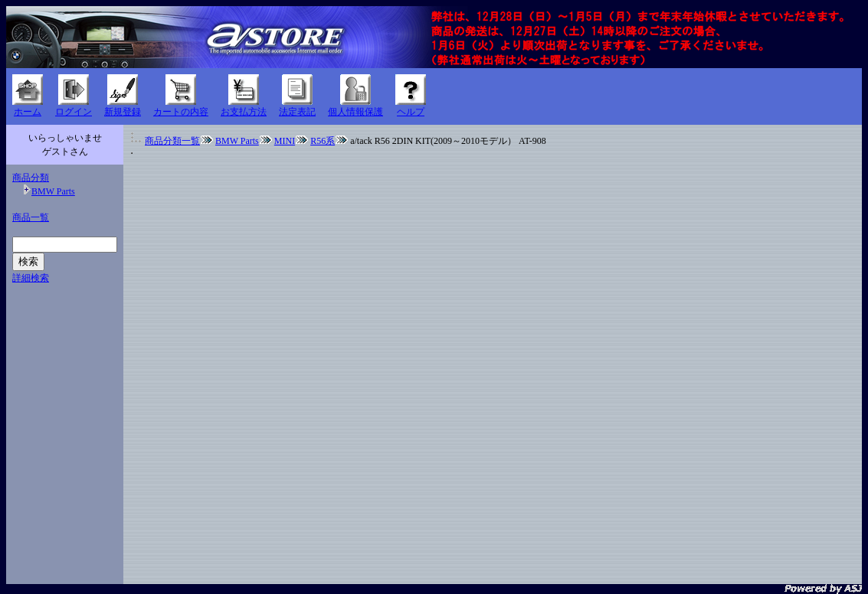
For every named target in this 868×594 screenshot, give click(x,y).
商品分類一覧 (172, 141)
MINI (285, 141)
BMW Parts (53, 191)
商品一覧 (31, 217)
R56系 (323, 141)
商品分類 (31, 178)
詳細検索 (31, 278)
